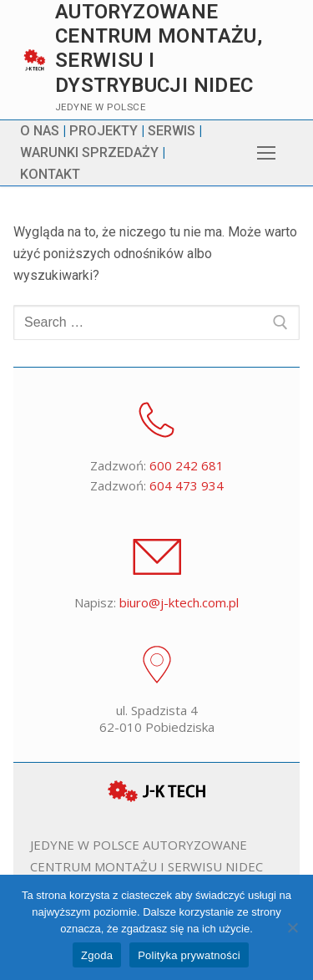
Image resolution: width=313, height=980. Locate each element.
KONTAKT (50, 174)
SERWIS (172, 131)
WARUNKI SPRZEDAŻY (89, 152)
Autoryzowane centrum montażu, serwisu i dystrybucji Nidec (159, 48)
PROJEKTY (103, 131)
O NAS (40, 131)
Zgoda (97, 955)
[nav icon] (266, 153)
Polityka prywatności (189, 955)
